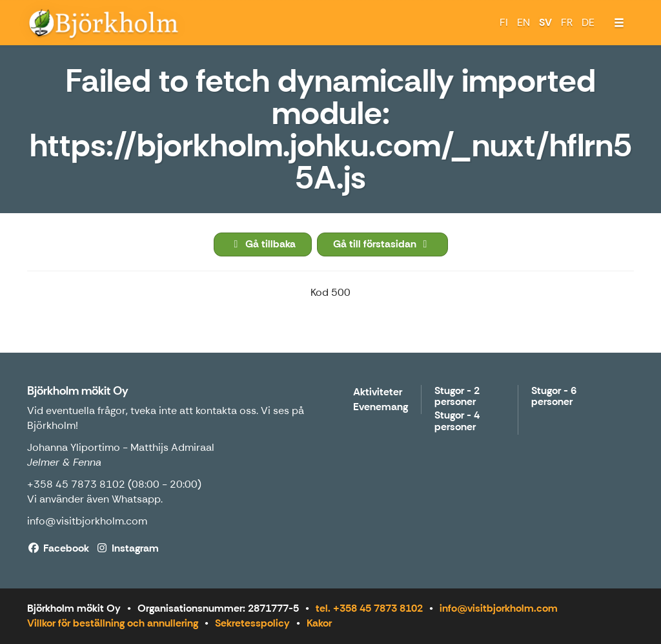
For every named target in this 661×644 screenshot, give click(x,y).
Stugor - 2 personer (457, 397)
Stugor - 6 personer (554, 397)
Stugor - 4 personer (457, 421)
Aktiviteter (378, 392)
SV (545, 22)
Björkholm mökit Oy (78, 391)
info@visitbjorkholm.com (87, 521)
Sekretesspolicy (252, 623)
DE (588, 22)
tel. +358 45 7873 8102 (369, 608)
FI (504, 22)
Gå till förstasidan (382, 244)
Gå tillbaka (263, 244)
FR (567, 22)
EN (524, 22)
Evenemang (381, 407)
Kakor (319, 623)
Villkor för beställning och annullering (113, 623)
